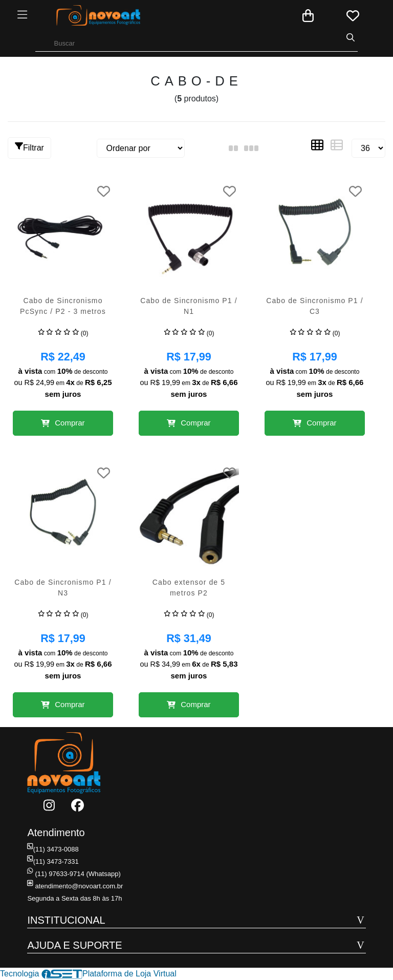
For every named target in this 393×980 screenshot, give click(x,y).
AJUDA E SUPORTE (74, 945)
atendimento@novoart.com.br (75, 886)
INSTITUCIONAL (66, 920)
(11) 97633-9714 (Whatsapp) (74, 874)
